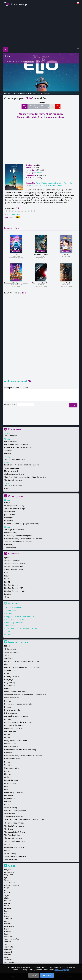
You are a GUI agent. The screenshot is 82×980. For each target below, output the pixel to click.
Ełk (5, 890)
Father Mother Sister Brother (16, 692)
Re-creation (9, 521)
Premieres (15, 429)
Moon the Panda (11, 744)
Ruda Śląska (9, 926)
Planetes (8, 774)
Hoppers (8, 707)
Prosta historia (10, 783)
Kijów (6, 576)
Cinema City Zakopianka (14, 567)
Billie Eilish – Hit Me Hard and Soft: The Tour (24, 629)
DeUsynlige (9, 679)
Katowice (8, 903)
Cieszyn (7, 880)
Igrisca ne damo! (11, 441)
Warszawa (8, 949)
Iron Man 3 (66, 283)
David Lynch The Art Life (14, 676)
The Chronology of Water (14, 823)
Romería (10, 635)
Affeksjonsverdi (10, 649)
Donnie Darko (10, 686)
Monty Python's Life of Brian (15, 740)
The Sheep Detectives (13, 480)
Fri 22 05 (47, 106)
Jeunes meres (9, 515)
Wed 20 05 (36, 106)
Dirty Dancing (10, 683)
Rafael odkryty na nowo (14, 792)
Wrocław (8, 955)
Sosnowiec (8, 937)
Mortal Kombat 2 (11, 471)
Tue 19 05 (30, 106)
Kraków (7, 908)
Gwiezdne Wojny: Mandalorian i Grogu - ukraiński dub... (26, 695)
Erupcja (7, 502)
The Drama (10, 626)
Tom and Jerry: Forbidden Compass (18, 542)
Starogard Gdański (12, 939)
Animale (7, 655)
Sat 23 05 (52, 106)
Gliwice (7, 898)
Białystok (8, 870)
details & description (31, 93)
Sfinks (6, 597)
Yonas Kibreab (36, 186)
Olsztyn (7, 916)
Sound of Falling (11, 808)
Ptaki (6, 786)
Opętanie (8, 771)
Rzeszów (8, 931)
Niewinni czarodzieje (12, 759)
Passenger (8, 518)
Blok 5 (7, 664)
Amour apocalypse (12, 468)
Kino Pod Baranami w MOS (15, 591)
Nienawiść (8, 753)
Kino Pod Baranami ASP (14, 588)
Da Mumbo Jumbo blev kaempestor (18, 536)
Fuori (6, 489)
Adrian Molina (18, 61)
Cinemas (14, 554)
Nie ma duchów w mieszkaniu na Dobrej (20, 750)
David (6, 673)
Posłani (7, 777)
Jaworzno (8, 900)
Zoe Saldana (47, 186)
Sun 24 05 (58, 106)
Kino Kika (8, 579)
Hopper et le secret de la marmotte (18, 447)
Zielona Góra (9, 962)
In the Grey (8, 545)
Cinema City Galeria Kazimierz (16, 564)
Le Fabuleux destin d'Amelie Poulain (18, 722)
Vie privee (8, 844)
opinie (47, 93)
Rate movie (16, 214)
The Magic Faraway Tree (14, 529)
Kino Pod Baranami (12, 585)
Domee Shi (39, 61)
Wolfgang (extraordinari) (14, 474)
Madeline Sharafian (29, 61)
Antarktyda (9, 658)
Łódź (6, 913)
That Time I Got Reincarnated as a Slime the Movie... (25, 477)
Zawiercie (8, 960)
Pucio (66, 254)
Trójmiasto (9, 947)
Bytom (7, 877)
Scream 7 (8, 804)
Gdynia (7, 895)
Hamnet (7, 701)
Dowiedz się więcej (62, 970)
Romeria (7, 454)
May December (10, 731)
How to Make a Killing (13, 710)
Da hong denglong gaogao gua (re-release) (21, 524)
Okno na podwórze (12, 768)
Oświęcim (8, 918)
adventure (38, 173)
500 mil (7, 646)
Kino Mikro (8, 582)
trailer (42, 93)
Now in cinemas (18, 642)
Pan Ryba (16, 254)
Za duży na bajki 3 (11, 853)
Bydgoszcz (8, 875)
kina (18, 4)
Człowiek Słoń (10, 670)
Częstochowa (10, 883)
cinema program (16, 93)
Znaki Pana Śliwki (11, 436)
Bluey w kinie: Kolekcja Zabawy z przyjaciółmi (22, 667)
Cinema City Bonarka (12, 561)
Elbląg (7, 888)
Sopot (7, 934)
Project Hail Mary (11, 780)
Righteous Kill (10, 798)
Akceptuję (47, 975)
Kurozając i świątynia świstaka (16, 283)
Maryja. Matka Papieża (13, 728)
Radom (7, 924)
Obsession (8, 451)
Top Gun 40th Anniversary (14, 459)
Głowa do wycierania (12, 698)
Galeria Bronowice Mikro (14, 570)
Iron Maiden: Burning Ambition (16, 444)
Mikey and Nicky (11, 532)
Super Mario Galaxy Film (15, 620)
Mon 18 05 (25, 106)
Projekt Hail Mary (41, 254)
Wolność (8, 850)
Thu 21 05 (41, 106)
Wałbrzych (8, 952)
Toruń (7, 944)
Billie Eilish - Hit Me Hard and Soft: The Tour (22, 465)
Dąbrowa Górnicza (11, 885)
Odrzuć (34, 975)
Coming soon (16, 496)
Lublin (7, 911)
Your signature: (10, 405)
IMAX (6, 573)
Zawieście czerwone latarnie (15, 856)
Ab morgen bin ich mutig (14, 506)
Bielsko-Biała (9, 872)
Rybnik (7, 929)
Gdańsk (7, 893)
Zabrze (7, 957)
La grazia (8, 719)
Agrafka (7, 557)
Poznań (7, 921)
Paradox (8, 594)
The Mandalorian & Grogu (14, 509)
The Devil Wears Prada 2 (14, 486)
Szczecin (7, 942)
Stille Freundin (10, 512)
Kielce (6, 906)
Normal (7, 762)
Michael (9, 613)
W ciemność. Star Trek (41, 283)
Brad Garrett (58, 186)
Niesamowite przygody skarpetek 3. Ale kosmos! (23, 539)
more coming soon (13, 548)
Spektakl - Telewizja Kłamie (15, 811)
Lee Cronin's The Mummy (14, 725)
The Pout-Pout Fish (12, 835)
